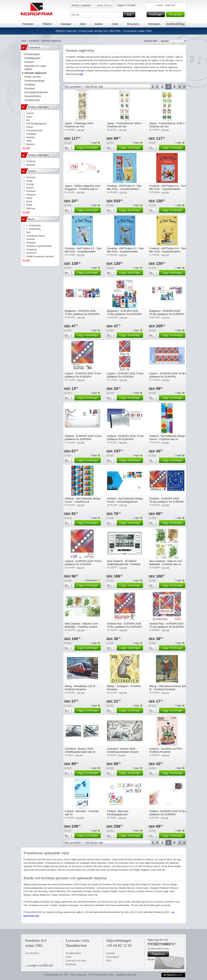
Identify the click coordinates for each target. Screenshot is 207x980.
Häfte (29, 141)
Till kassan (176, 14)
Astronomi (31, 253)
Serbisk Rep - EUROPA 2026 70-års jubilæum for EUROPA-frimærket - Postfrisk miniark (167, 627)
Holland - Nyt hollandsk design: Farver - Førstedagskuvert (125, 500)
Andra (29, 117)
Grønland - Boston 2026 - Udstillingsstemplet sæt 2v (80, 750)
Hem (24, 41)
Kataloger (66, 24)
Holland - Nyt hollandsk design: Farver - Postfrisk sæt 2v (168, 438)
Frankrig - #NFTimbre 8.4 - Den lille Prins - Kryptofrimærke (168, 250)
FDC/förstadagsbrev (36, 124)
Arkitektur (31, 243)
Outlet (115, 24)
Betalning (71, 964)
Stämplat (31, 165)
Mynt (83, 24)
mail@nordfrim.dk (126, 975)
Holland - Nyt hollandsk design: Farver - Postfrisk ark (83, 500)
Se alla (26, 148)
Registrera (160, 954)
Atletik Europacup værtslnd (40, 256)
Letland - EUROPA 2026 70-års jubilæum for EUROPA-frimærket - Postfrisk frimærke (83, 564)
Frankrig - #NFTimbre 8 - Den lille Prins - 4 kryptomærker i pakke (124, 189)
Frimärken (28, 24)
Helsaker (31, 137)
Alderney (31, 208)
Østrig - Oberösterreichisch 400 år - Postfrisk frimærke (168, 688)
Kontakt (131, 5)
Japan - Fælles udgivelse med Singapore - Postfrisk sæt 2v (82, 187)
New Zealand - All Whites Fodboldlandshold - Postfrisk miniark (124, 564)
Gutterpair (31, 134)
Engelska (86, 5)
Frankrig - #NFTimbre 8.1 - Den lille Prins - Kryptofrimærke (168, 187)
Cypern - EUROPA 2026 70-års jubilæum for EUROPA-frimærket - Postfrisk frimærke (83, 377)
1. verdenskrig (33, 225)
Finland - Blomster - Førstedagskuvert (119, 813)
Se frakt (68, 143)
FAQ (109, 961)
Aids (28, 232)
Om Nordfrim (32, 953)
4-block (30, 113)
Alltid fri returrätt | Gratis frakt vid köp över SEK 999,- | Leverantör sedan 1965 (103, 31)
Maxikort (31, 144)
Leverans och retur (76, 961)
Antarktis (31, 239)
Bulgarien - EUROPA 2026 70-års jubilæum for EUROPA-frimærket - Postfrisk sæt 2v (83, 314)
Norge (29, 181)
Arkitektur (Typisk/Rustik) (39, 246)
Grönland (31, 191)
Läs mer (151, 959)
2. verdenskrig (33, 229)
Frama (30, 127)
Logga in (121, 5)
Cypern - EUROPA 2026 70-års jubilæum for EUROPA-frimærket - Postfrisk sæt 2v (125, 377)
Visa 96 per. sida (94, 87)
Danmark (31, 177)
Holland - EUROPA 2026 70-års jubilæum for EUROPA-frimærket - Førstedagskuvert (83, 439)
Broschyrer (133, 24)
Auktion (99, 24)
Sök (130, 15)
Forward (180, 87)
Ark (28, 120)
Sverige (30, 184)
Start (153, 87)
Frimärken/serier (35, 130)
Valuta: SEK (104, 6)
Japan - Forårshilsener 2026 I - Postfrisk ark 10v (125, 125)
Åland (29, 201)
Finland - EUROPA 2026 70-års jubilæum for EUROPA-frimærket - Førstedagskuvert (168, 814)
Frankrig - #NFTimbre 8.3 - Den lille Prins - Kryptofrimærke (126, 250)
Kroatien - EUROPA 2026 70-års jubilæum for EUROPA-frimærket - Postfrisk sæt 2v (167, 502)
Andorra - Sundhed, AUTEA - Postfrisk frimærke (166, 750)
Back (157, 87)
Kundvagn (156, 14)
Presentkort (113, 957)
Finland (30, 188)
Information (154, 24)
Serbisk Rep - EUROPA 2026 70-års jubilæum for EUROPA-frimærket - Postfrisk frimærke (125, 627)
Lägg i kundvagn (88, 148)
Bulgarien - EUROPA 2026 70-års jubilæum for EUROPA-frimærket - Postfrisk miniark (125, 314)
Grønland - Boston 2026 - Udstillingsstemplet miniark (123, 750)
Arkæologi (31, 250)
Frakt (69, 957)
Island (29, 198)
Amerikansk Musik (35, 236)
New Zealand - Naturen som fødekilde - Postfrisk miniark (81, 625)
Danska (76, 5)
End (184, 87)
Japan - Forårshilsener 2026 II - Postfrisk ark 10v (168, 125)
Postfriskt (31, 161)
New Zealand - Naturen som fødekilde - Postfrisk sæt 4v (166, 563)
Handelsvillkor (73, 953)
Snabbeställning (175, 24)
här (81, 74)
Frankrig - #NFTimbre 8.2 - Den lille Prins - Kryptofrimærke (83, 250)
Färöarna (31, 195)
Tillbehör (47, 24)
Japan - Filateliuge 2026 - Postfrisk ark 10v (80, 125)
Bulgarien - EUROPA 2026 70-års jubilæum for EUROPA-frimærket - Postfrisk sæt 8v (167, 314)
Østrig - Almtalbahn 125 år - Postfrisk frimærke (81, 688)
